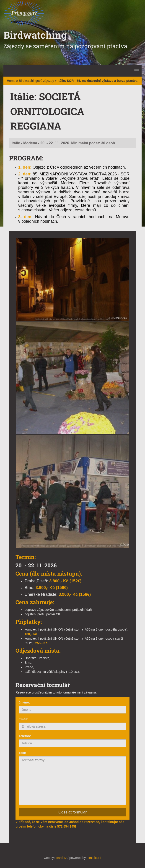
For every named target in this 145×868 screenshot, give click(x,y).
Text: (22, 753)
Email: (23, 719)
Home (11, 81)
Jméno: (24, 702)
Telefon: (25, 736)
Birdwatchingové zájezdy (36, 81)
